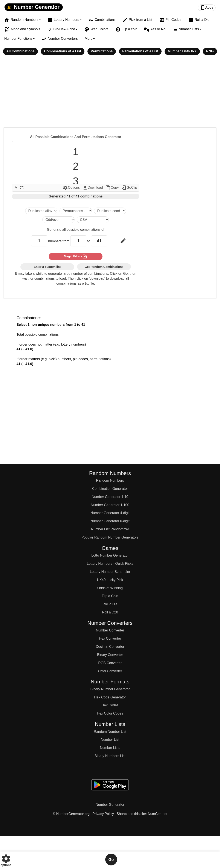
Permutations (102, 51)
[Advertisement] (110, 94)
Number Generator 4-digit (110, 513)
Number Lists (110, 748)
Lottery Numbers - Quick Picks (110, 564)
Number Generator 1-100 (110, 505)
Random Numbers (110, 480)
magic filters (76, 256)
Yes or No (155, 29)
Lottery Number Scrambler (110, 572)
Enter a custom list (47, 267)
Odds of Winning (110, 588)
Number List (110, 740)
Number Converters (60, 39)
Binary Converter (110, 655)
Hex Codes (110, 705)
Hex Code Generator (110, 697)
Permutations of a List (140, 51)
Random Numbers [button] (22, 20)
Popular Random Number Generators (110, 537)
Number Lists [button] (187, 29)
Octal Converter (110, 671)
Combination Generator (110, 489)
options (6, 860)
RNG (210, 51)
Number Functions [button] (19, 39)
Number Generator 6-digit (110, 521)
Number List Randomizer (110, 529)
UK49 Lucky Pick (110, 580)
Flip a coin (126, 29)
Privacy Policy (103, 814)
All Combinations (20, 51)
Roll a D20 (110, 612)
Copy (112, 188)
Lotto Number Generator (110, 555)
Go (111, 860)
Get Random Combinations (104, 267)
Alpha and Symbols (22, 29)
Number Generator (33, 7)
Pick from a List (137, 20)
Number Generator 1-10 (110, 497)
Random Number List (110, 732)
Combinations (102, 20)
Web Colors (96, 29)
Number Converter (110, 630)
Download (93, 188)
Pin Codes (170, 20)
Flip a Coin (110, 596)
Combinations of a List (63, 51)
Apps (207, 8)
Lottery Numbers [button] (64, 20)
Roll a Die (199, 20)
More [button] (90, 39)
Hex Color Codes (110, 713)
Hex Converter (110, 638)
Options (71, 188)
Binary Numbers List (110, 756)
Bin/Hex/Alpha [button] (62, 29)
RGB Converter (110, 663)
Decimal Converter (110, 647)
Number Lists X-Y (182, 51)
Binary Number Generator (110, 689)
